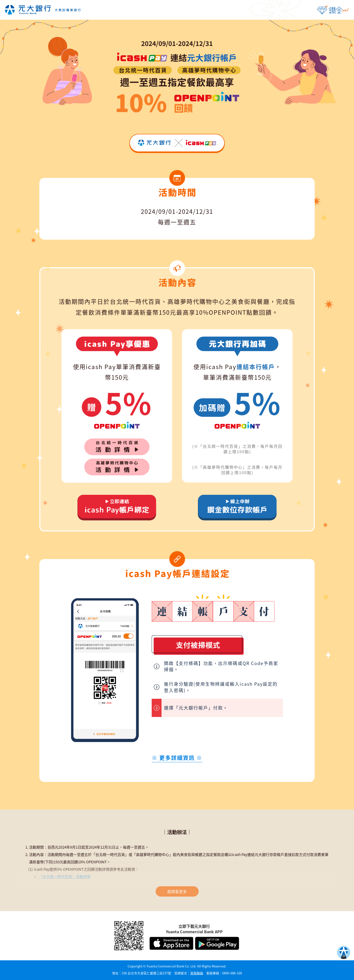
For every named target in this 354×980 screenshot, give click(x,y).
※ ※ (177, 757)
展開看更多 (177, 891)
